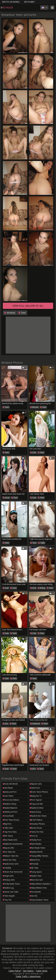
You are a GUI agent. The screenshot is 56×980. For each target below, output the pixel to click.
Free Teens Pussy (11, 820)
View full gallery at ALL (28, 306)
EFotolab (34, 864)
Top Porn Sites (10, 832)
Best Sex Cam (36, 880)
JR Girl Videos (36, 820)
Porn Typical (36, 800)
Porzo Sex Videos (11, 800)
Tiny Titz (7, 900)
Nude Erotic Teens (38, 816)
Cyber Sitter (42, 971)
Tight (41, 543)
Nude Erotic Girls (11, 864)
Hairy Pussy (35, 812)
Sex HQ (33, 896)
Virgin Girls (8, 876)
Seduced (35, 724)
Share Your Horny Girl (12, 872)
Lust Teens (8, 796)
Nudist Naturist (10, 808)
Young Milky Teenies (39, 856)
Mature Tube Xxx (10, 856)
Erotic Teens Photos (39, 792)
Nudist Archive (36, 808)
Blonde (34, 407)
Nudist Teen (35, 876)
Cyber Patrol (15, 971)
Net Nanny (28, 971)
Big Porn (7, 824)
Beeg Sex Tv (35, 796)
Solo (33, 452)
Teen (22, 313)
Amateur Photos (37, 824)
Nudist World (36, 852)
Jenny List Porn (10, 792)
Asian (6, 498)
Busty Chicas (36, 828)
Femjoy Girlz (9, 880)
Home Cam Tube (10, 892)
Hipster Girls (36, 784)
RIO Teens (8, 836)
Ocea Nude (8, 816)
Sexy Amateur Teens (39, 900)
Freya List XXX (36, 804)
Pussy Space (36, 872)
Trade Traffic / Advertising (28, 976)
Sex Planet (29, 2)
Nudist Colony (9, 804)
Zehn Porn (35, 788)
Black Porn (35, 860)
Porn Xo (34, 836)
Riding (41, 588)
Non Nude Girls (10, 840)
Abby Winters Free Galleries (38, 888)
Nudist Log (8, 888)
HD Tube (34, 868)
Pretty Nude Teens (11, 884)
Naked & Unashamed (12, 844)
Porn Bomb (35, 892)
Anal (6, 588)
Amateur (10, 313)
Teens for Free (36, 832)
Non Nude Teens (37, 848)
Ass (5, 724)
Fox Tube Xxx (9, 852)
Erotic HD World (11, 2)
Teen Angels (9, 896)
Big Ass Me (8, 848)
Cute (33, 498)
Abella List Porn (10, 812)
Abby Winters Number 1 (40, 884)
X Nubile (7, 868)
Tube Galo (8, 828)
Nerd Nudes (35, 844)
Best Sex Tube (9, 860)
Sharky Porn (35, 840)
